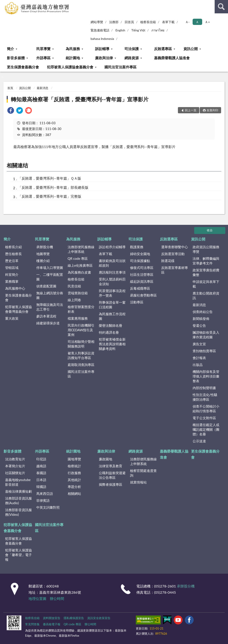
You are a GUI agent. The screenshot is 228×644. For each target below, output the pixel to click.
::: (4, 3)
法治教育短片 (15, 459)
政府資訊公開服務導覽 (206, 249)
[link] (11, 111)
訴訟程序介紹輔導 (112, 247)
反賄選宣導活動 (173, 254)
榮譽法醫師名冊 (111, 325)
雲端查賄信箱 (78, 293)
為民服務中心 (15, 288)
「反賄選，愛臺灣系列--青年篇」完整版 (50, 196)
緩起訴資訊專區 (142, 281)
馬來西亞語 (45, 494)
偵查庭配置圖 (46, 286)
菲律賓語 (43, 500)
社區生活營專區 (142, 274)
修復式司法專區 (142, 268)
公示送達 (199, 441)
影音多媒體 (16, 58)
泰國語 (41, 473)
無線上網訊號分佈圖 (50, 295)
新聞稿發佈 (201, 319)
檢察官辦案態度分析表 (81, 309)
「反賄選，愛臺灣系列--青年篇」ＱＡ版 (50, 178)
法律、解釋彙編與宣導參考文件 (206, 261)
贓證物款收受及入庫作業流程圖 (206, 335)
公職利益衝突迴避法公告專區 (112, 475)
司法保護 (132, 49)
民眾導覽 (43, 49)
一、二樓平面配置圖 (50, 277)
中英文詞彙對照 (48, 507)
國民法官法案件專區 (120, 67)
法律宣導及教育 (111, 466)
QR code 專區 (78, 258)
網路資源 (132, 58)
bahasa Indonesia (102, 39)
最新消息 (43, 88)
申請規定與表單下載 (206, 284)
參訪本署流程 (46, 316)
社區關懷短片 (15, 473)
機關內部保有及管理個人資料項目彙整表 (206, 376)
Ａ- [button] (187, 22)
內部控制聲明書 (204, 388)
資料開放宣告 (52, 618)
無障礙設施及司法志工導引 (50, 307)
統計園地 (73, 58)
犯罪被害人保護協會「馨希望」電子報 (18, 555)
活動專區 (137, 302)
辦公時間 (57, 598)
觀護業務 (137, 247)
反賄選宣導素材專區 (175, 270)
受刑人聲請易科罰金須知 (112, 281)
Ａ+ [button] (207, 22)
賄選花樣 (168, 261)
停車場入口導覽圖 (50, 268)
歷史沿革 (12, 261)
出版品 (198, 365)
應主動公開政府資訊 (206, 296)
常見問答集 (32, 624)
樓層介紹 (43, 261)
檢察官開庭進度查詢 (143, 473)
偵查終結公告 (203, 312)
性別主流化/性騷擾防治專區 (205, 397)
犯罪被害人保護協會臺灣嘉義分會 (18, 309)
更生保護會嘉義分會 (23, 67)
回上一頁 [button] (191, 110)
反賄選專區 (163, 49)
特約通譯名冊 (109, 332)
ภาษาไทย (158, 30)
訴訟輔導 (102, 49)
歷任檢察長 (13, 254)
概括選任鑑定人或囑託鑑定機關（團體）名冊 (206, 429)
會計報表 (199, 358)
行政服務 (74, 473)
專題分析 (74, 487)
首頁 (10, 88)
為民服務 (73, 49)
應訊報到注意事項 (112, 272)
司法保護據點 (140, 261)
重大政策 (12, 318)
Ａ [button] (197, 22)
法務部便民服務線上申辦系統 (81, 249)
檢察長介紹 (13, 247)
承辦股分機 (45, 247)
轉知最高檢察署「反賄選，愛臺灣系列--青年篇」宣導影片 (80, 99)
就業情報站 (138, 482)
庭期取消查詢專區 (81, 365)
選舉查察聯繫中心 (175, 247)
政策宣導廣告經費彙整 (206, 272)
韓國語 (41, 487)
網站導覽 (97, 22)
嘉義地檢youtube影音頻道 (18, 482)
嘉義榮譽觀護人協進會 (172, 58)
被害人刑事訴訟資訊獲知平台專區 (81, 355)
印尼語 (41, 459)
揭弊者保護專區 (111, 484)
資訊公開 (191, 49)
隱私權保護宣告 (74, 618)
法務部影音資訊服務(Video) (18, 512)
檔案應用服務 (78, 318)
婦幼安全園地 (140, 254)
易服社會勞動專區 (143, 295)
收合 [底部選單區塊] (210, 230)
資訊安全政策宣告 (99, 618)
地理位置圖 (37, 598)
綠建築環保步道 (48, 323)
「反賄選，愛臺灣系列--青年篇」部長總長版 (53, 187)
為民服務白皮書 (79, 272)
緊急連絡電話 (100, 30)
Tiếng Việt (138, 30)
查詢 (221, 7)
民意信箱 (74, 286)
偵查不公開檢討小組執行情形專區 (206, 409)
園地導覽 (74, 459)
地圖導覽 (43, 254)
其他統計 (74, 480)
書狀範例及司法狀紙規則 (112, 263)
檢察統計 (74, 466)
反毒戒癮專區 (140, 288)
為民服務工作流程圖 (112, 316)
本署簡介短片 (15, 466)
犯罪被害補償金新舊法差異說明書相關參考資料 (112, 344)
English (120, 30)
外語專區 (43, 58)
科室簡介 (12, 274)
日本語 (41, 480)
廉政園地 (106, 459)
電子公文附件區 (204, 418)
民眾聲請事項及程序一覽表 (112, 293)
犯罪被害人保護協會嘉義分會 (70, 67)
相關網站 (74, 494)
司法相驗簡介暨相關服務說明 (81, 344)
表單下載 (168, 22)
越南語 (41, 466)
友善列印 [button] (212, 110)
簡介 (10, 49)
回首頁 (129, 22)
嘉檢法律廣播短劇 (18, 491)
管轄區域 (12, 268)
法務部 (114, 22)
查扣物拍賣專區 (204, 351)
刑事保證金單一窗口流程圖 (112, 305)
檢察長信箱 (148, 22)
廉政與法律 (104, 58)
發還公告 (199, 325)
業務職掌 (12, 281)
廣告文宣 (199, 344)
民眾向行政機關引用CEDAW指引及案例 (81, 330)
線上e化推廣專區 (80, 265)
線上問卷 (74, 300)
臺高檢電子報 (52, 624)
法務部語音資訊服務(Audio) (18, 501)
